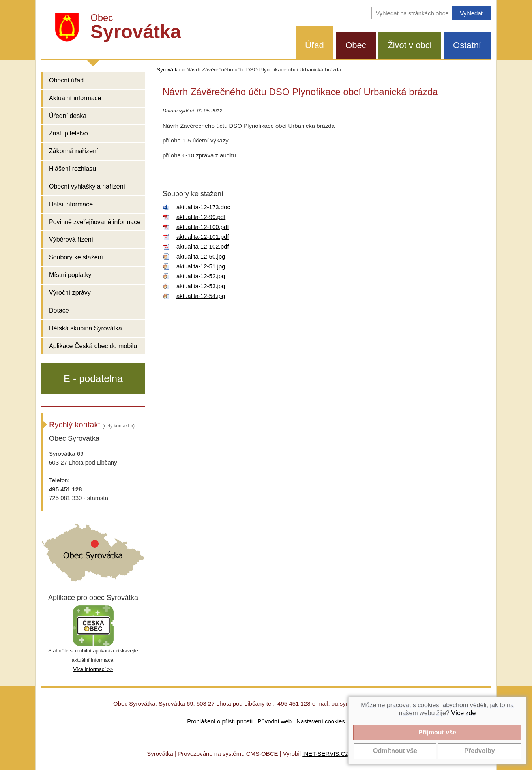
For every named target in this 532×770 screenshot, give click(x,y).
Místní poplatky (70, 275)
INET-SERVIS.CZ (325, 754)
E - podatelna (93, 378)
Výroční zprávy (70, 293)
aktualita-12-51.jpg (201, 266)
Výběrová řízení (71, 239)
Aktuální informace (75, 98)
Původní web (274, 721)
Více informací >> (93, 669)
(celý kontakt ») (119, 426)
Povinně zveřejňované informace (95, 222)
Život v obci (409, 45)
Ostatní (467, 45)
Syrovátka (169, 70)
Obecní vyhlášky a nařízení (87, 186)
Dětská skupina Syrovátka (85, 328)
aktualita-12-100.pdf (203, 227)
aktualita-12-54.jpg (201, 296)
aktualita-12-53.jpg (201, 286)
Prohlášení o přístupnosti (220, 721)
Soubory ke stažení (76, 257)
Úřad (315, 45)
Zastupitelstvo (68, 133)
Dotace (59, 310)
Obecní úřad (66, 80)
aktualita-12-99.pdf (201, 217)
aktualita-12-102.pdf (203, 246)
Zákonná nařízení (74, 151)
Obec (356, 45)
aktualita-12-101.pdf (203, 237)
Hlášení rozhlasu (72, 169)
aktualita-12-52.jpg (201, 276)
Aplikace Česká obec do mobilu (93, 346)
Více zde (463, 713)
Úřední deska (68, 116)
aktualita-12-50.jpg (201, 256)
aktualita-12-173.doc (203, 207)
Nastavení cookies (321, 721)
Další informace (71, 204)
